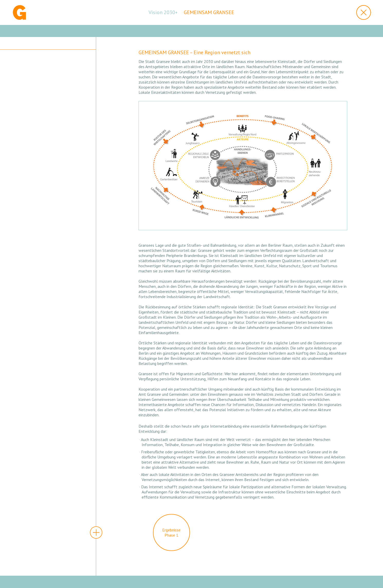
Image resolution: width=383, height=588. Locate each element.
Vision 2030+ (163, 12)
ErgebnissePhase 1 (171, 532)
